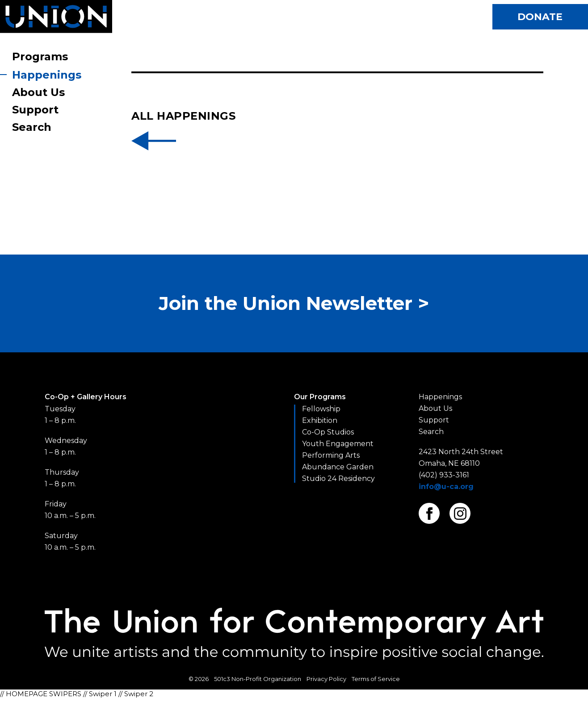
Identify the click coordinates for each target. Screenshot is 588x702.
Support (35, 110)
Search (32, 127)
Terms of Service (376, 683)
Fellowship (321, 413)
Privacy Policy (326, 683)
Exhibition (320, 424)
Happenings (47, 75)
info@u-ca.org (446, 491)
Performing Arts (331, 459)
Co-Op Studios (328, 436)
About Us (38, 92)
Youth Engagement (338, 448)
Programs (40, 56)
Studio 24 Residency (338, 483)
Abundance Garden (338, 471)
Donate (537, 17)
